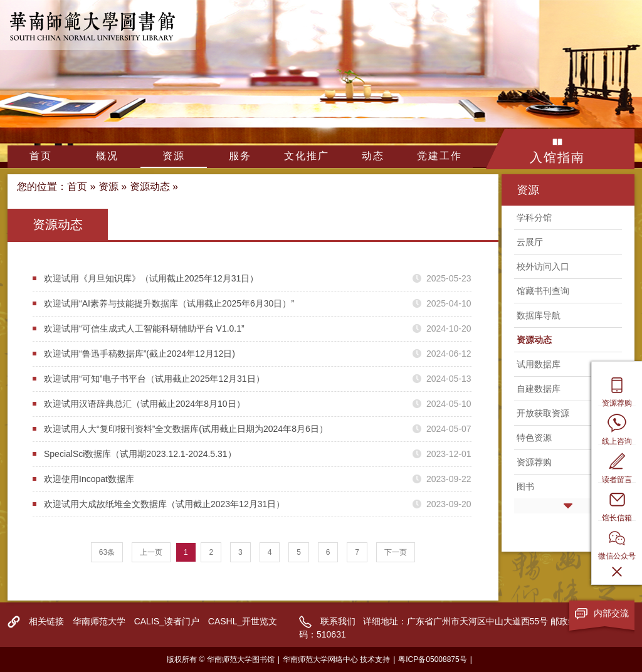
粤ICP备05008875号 (432, 659)
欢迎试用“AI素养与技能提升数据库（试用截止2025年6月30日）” (169, 303)
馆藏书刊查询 (543, 291)
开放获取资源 (543, 413)
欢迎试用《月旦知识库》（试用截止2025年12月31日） (151, 278)
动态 (373, 156)
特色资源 (534, 438)
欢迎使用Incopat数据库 (89, 479)
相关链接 (46, 621)
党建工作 (439, 156)
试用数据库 (539, 364)
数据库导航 (539, 315)
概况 (107, 156)
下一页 (396, 552)
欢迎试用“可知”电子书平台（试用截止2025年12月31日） (154, 379)
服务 (240, 156)
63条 (107, 552)
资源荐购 (534, 462)
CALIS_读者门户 (167, 621)
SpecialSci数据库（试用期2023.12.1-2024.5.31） (140, 454)
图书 (525, 486)
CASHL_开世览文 (243, 621)
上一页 (151, 552)
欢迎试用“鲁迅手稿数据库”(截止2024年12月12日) (139, 354)
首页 (41, 156)
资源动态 (150, 186)
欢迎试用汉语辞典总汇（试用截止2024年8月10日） (145, 404)
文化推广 (307, 156)
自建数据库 (539, 389)
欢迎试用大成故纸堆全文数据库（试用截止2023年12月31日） (164, 504)
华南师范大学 (99, 621)
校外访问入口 (543, 266)
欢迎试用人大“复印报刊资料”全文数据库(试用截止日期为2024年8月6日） (186, 429)
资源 (174, 156)
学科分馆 (534, 218)
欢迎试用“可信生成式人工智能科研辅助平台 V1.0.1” (144, 328)
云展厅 (530, 242)
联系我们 (338, 621)
